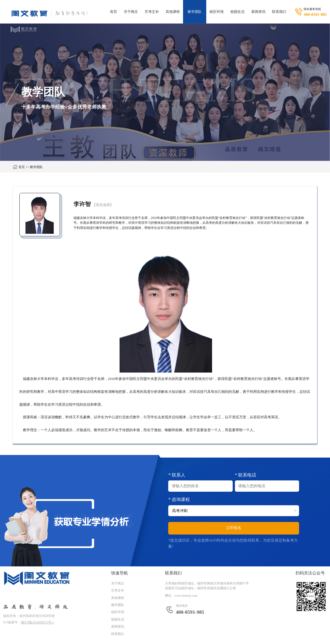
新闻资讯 (258, 12)
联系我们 (279, 12)
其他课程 (173, 12)
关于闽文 (131, 12)
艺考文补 (152, 12)
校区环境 (217, 12)
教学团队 (195, 12)
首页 (113, 12)
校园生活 (238, 12)
